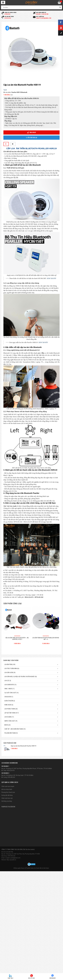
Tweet (5, 90)
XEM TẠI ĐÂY (51, 278)
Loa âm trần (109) (10, 664)
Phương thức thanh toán (8, 792)
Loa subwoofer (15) (10, 685)
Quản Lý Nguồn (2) (10, 701)
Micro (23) (7, 725)
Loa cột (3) (8, 681)
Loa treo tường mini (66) (12, 669)
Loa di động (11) (9, 717)
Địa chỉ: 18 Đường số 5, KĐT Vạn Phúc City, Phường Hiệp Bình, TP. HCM (21, 854)
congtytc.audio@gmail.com (13, 858)
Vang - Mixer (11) (9, 689)
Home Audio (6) (9, 705)
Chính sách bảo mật (7, 798)
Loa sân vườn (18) (10, 673)
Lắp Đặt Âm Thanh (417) (12, 713)
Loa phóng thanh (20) (11, 709)
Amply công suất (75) (11, 721)
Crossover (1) (9, 697)
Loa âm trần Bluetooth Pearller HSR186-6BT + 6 (46, 638)
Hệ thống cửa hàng (7, 801)
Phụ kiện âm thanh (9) (11, 733)
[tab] (6, 144)
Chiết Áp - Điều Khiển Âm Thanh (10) (15, 729)
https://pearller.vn (11, 860)
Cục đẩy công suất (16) (11, 693)
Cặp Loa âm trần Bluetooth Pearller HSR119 (23, 746)
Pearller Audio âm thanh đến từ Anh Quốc (37, 868)
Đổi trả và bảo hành (7, 789)
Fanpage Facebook (8, 807)
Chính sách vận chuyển (8, 786)
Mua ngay (31, 132)
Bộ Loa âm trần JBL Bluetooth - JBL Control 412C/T (17, 638)
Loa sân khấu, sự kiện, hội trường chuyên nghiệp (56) (21, 677)
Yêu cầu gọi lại (32, 138)
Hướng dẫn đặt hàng (7, 795)
